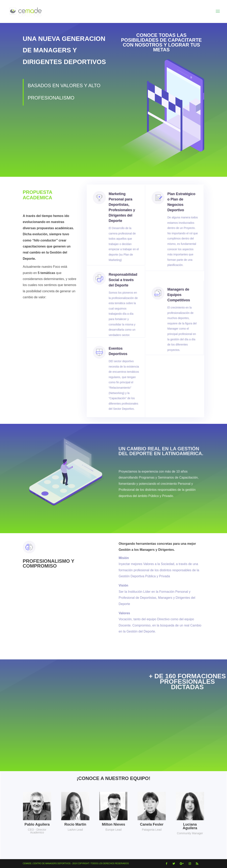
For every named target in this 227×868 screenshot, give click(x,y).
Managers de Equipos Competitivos (176, 305)
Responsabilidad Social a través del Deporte (123, 291)
